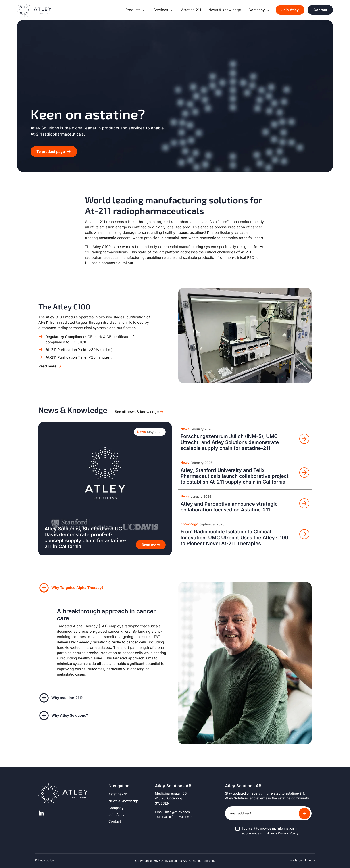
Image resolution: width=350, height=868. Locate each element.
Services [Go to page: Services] (161, 10)
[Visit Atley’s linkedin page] (41, 813)
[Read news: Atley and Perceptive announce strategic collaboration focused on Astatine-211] (245, 504)
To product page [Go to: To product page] (51, 152)
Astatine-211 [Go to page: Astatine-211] (191, 10)
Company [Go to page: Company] (257, 10)
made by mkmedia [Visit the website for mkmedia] (302, 860)
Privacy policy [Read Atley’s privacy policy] (44, 860)
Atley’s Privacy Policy (283, 833)
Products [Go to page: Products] (133, 10)
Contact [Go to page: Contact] (320, 10)
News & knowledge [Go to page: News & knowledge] (225, 10)
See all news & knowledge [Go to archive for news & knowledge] (137, 412)
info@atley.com (177, 812)
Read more (47, 366)
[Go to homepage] (34, 10)
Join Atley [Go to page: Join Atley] (290, 10)
